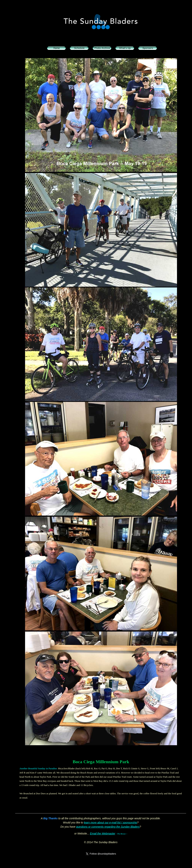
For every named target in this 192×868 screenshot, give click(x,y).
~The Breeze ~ (122, 834)
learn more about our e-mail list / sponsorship (111, 823)
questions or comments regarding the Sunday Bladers (108, 827)
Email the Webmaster (103, 834)
